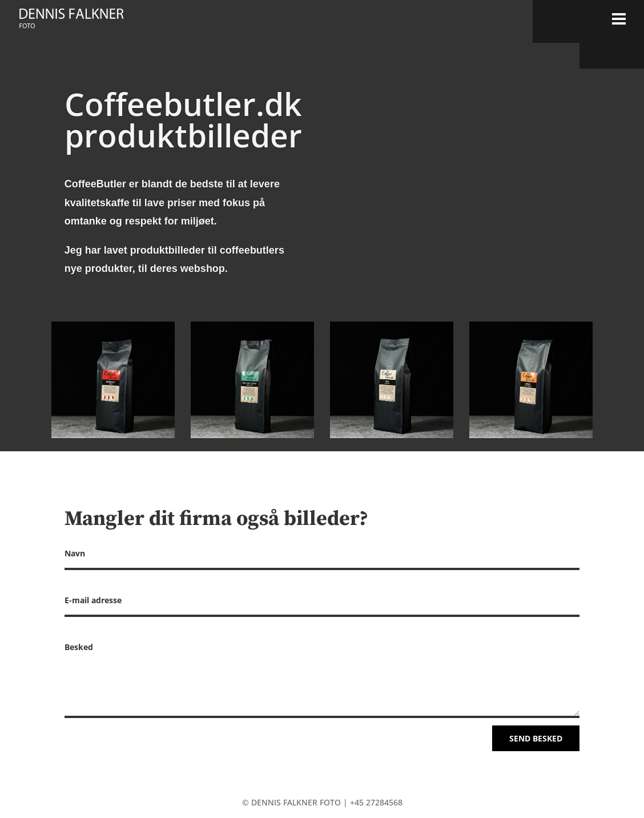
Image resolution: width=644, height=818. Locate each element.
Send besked (536, 738)
